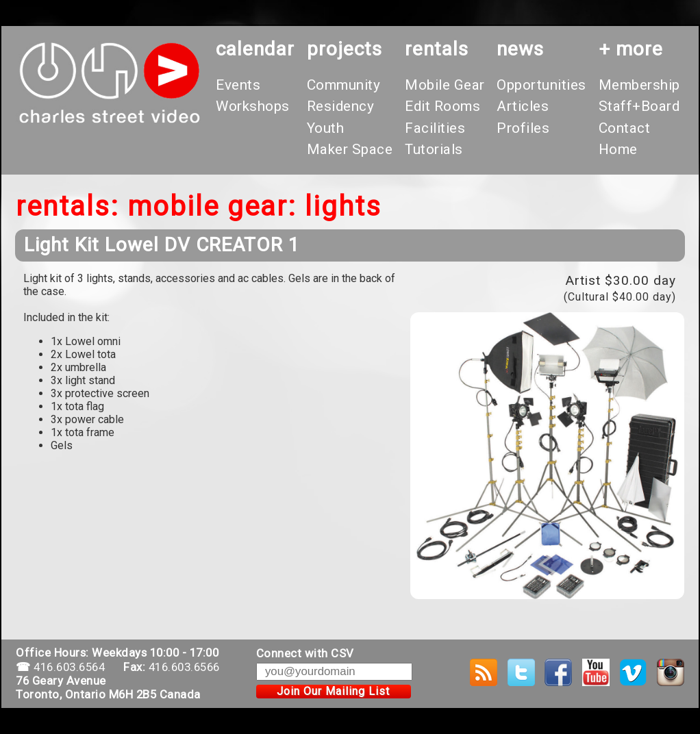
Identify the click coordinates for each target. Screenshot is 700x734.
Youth (326, 128)
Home (618, 149)
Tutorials (434, 149)
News (520, 49)
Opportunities (541, 85)
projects (345, 49)
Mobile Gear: (212, 206)
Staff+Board (639, 106)
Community (344, 85)
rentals (437, 49)
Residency (341, 106)
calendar (255, 49)
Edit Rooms (442, 106)
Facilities (435, 128)
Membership (639, 85)
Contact (625, 128)
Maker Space (350, 149)
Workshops (253, 106)
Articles (523, 106)
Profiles (523, 128)
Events (238, 85)
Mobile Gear (445, 85)
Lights (343, 206)
